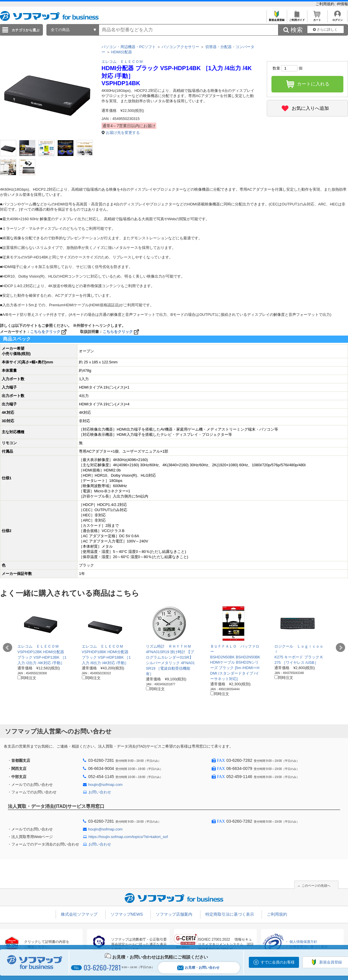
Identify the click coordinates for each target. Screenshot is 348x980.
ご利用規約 (326, 4)
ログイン (337, 18)
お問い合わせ (100, 792)
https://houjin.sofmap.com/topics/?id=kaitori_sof (128, 837)
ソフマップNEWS (127, 914)
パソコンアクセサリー (180, 47)
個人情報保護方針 (303, 942)
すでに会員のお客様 (278, 962)
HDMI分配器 (122, 52)
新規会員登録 (277, 18)
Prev (8, 648)
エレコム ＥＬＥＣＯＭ (122, 62)
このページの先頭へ (316, 886)
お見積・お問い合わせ (198, 968)
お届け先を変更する (123, 133)
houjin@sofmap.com (105, 785)
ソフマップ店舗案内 (174, 914)
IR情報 (342, 4)
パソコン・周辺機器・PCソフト (129, 47)
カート (317, 18)
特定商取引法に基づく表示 (230, 914)
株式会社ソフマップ (79, 914)
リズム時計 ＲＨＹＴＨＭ (168, 646)
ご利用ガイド (297, 18)
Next (340, 648)
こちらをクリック (49, 332)
